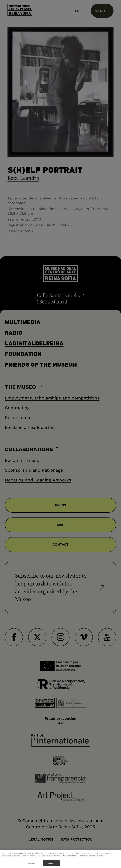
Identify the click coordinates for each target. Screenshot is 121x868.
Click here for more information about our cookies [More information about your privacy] (84, 859)
